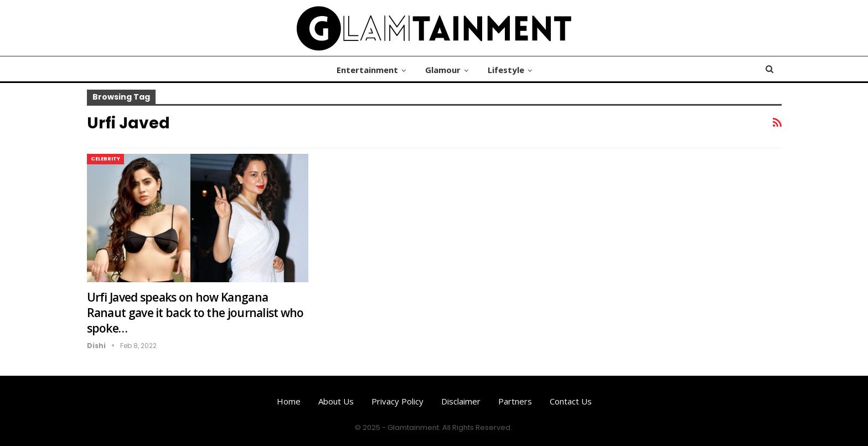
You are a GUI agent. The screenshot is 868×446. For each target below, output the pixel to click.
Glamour (443, 70)
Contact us (571, 401)
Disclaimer (461, 401)
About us (336, 401)
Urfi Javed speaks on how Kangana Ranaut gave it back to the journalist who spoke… (195, 313)
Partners (515, 401)
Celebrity (105, 159)
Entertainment (367, 70)
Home (289, 401)
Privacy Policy (397, 401)
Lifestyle (506, 70)
